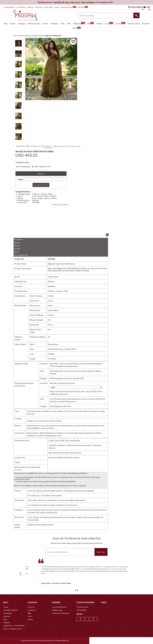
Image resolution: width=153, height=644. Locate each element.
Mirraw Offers (82, 610)
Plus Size (146, 24)
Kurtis (45, 24)
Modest (99, 24)
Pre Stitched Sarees (56, 349)
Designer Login (57, 610)
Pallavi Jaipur (53, 277)
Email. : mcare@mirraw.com (13, 629)
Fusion (120, 23)
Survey (57, 7)
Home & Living (134, 24)
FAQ (5, 619)
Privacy (30, 619)
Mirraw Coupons (83, 607)
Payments (17, 249)
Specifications (18, 239)
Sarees (13, 24)
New (6, 24)
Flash (77, 28)
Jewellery (54, 24)
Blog (30, 613)
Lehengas (22, 24)
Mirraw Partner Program (61, 613)
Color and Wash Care (21, 255)
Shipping (17, 243)
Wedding (79, 23)
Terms (30, 616)
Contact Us (32, 610)
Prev (21, 573)
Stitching (17, 246)
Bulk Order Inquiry (67, 7)
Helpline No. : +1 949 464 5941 (14, 626)
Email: (20, 179)
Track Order (38, 7)
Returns (16, 252)
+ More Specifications (60, 204)
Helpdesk (7, 623)
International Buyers (59, 607)
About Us (31, 607)
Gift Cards (83, 7)
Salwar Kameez (34, 24)
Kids (63, 24)
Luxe (109, 23)
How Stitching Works (11, 610)
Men (69, 24)
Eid (91, 23)
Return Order (48, 7)
